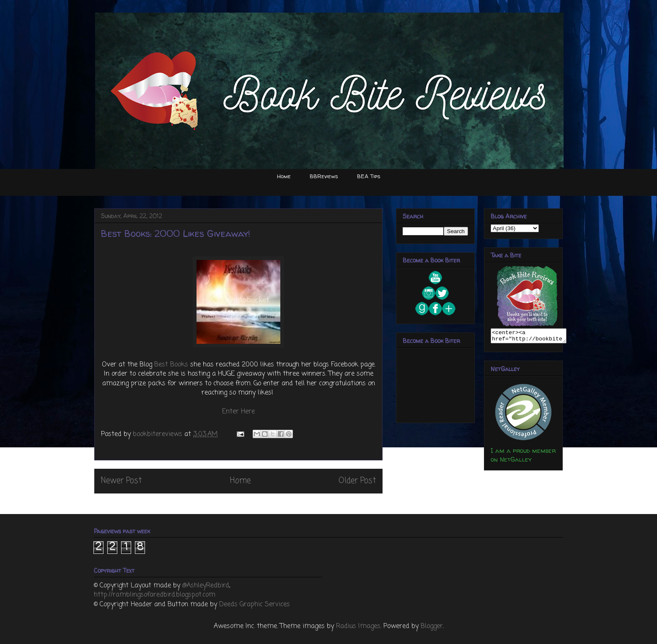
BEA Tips (369, 176)
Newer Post (121, 481)
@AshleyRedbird (206, 586)
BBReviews (324, 176)
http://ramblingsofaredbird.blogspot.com (155, 595)
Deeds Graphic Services (255, 605)
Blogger (432, 626)
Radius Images (358, 626)
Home (284, 176)
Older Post (357, 481)
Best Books (171, 365)
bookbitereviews (159, 434)
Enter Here (238, 412)
